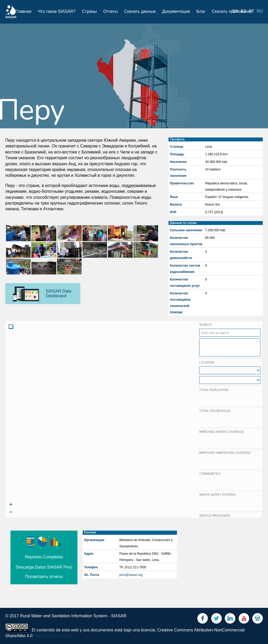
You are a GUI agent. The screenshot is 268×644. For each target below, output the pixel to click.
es (244, 11)
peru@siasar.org (131, 575)
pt (252, 11)
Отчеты (111, 11)
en (236, 11)
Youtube (244, 620)
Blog (258, 620)
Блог (201, 11)
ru (260, 11)
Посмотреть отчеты (44, 577)
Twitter (216, 620)
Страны (89, 11)
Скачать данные (140, 11)
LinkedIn (230, 620)
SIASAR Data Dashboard (58, 293)
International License (53, 636)
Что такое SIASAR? (57, 11)
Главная (23, 11)
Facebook (203, 620)
